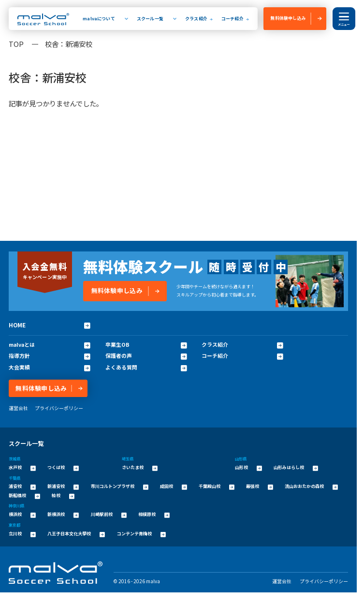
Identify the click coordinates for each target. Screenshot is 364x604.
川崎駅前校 (109, 515)
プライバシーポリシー (59, 408)
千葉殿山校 (217, 486)
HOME (50, 325)
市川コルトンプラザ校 (120, 486)
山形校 (248, 468)
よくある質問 (146, 367)
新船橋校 (24, 496)
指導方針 (50, 356)
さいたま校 (140, 468)
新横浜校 (63, 515)
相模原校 (154, 515)
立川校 (22, 534)
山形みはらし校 (296, 468)
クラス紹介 (196, 19)
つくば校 (63, 468)
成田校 (174, 486)
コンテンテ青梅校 (141, 534)
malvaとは (50, 345)
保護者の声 (146, 356)
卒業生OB (146, 345)
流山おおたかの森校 (311, 486)
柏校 (63, 496)
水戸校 (22, 468)
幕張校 (260, 486)
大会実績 (50, 367)
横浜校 (22, 515)
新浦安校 (63, 486)
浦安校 (22, 486)
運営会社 (18, 408)
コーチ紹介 (233, 19)
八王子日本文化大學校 (76, 534)
